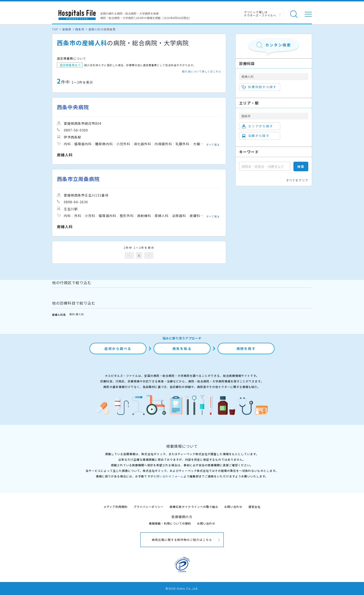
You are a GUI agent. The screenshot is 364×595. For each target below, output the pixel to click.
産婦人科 (94, 29)
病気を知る (182, 348)
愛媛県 (67, 29)
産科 (72, 314)
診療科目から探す (259, 87)
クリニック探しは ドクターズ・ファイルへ (260, 14)
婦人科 (80, 314)
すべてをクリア (297, 180)
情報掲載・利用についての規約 (170, 523)
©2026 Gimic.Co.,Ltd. (182, 588)
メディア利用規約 (115, 507)
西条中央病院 (73, 107)
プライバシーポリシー (149, 507)
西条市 (80, 29)
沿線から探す (256, 136)
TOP (55, 29)
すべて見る (213, 145)
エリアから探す (257, 126)
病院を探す (246, 348)
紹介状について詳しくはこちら (202, 71)
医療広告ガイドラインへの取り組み (194, 507)
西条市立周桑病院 (78, 179)
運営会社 (254, 507)
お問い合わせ (233, 507)
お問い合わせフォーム (169, 476)
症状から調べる (118, 348)
